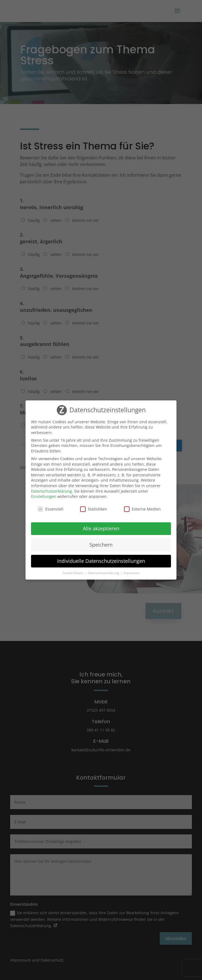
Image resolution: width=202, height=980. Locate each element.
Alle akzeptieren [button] (101, 528)
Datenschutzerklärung (51, 491)
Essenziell (50, 509)
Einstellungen (44, 496)
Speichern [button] (101, 545)
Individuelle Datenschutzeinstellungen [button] (101, 561)
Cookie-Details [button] (73, 573)
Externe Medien (142, 509)
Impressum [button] (131, 573)
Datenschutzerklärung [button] (104, 573)
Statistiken (94, 509)
